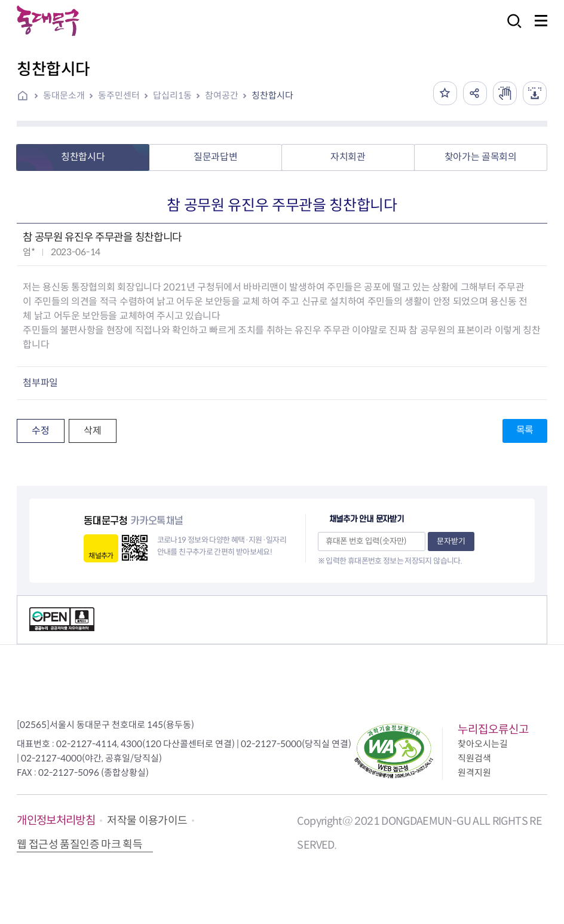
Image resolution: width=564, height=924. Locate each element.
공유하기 (475, 93)
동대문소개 (64, 95)
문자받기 (451, 541)
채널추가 (101, 556)
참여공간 (222, 95)
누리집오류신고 (493, 729)
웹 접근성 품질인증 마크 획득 (79, 845)
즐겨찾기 (445, 93)
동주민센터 (119, 95)
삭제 (92, 431)
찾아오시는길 (483, 744)
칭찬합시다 (272, 95)
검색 (511, 29)
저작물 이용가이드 (147, 821)
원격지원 (474, 772)
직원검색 (474, 758)
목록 (525, 430)
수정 (40, 431)
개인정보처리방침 (56, 820)
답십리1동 (172, 95)
